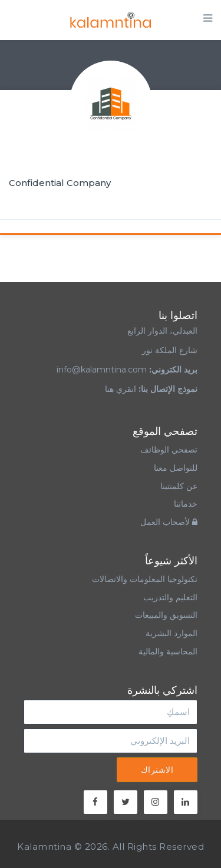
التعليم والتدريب (170, 597)
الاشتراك (157, 770)
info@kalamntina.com (102, 370)
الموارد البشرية (171, 633)
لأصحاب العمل (169, 522)
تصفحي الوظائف (169, 450)
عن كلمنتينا (179, 486)
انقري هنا (121, 389)
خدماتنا (186, 504)
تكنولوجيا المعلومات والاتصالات (144, 579)
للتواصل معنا (176, 468)
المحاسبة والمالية (168, 651)
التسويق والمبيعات (166, 615)
